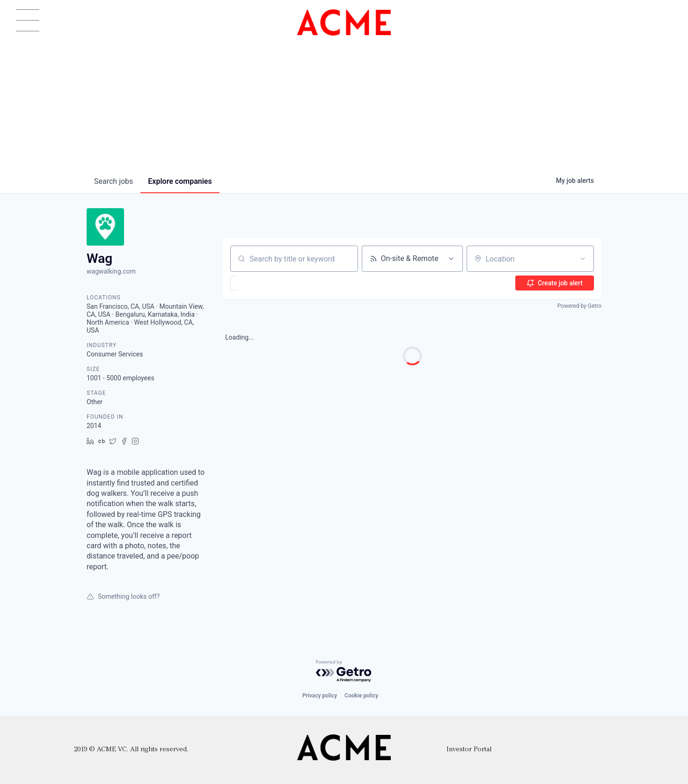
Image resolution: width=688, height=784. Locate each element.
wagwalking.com (111, 271)
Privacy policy (320, 696)
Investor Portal (469, 750)
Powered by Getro (579, 306)
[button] (261, 283)
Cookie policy (361, 696)
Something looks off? (123, 596)
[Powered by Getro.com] (344, 671)
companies (180, 181)
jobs (113, 181)
